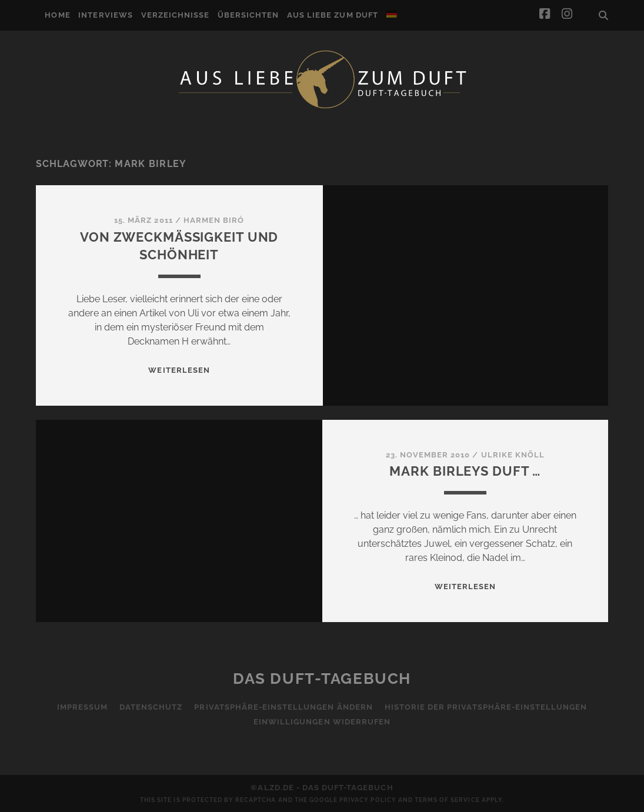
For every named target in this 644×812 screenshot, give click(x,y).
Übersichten (248, 15)
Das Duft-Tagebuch (322, 679)
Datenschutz (151, 707)
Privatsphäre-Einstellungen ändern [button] (283, 707)
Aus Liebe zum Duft (333, 15)
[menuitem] (392, 14)
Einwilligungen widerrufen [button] (322, 722)
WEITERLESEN (179, 370)
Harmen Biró (214, 220)
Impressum (82, 707)
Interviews (105, 15)
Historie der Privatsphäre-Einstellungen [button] (486, 707)
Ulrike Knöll (513, 455)
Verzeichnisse (176, 15)
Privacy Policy (368, 800)
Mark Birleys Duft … (465, 471)
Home (57, 15)
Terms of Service (447, 800)
